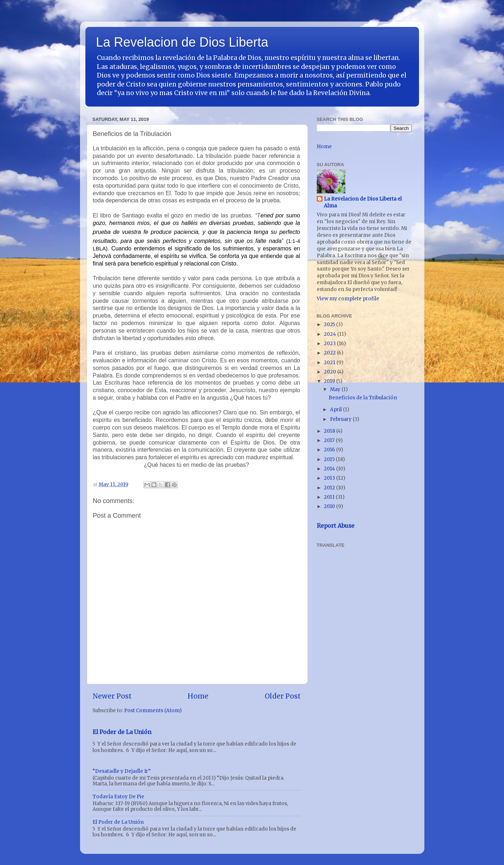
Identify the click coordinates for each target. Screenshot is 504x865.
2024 (331, 334)
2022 (330, 353)
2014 (330, 469)
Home (198, 696)
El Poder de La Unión (122, 732)
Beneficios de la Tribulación (363, 398)
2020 (331, 372)
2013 (330, 478)
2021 (330, 363)
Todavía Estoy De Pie (118, 797)
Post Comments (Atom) (153, 711)
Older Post (283, 696)
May (336, 389)
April (336, 410)
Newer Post (112, 696)
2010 (330, 506)
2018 (330, 431)
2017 (330, 440)
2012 (330, 488)
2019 (330, 381)
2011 (330, 497)
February (341, 419)
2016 (330, 450)
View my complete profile (348, 299)
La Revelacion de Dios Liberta (182, 42)
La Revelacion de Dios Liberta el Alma (363, 202)
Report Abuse (336, 526)
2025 (330, 325)
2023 (330, 344)
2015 (330, 459)
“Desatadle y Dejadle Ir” (122, 771)
